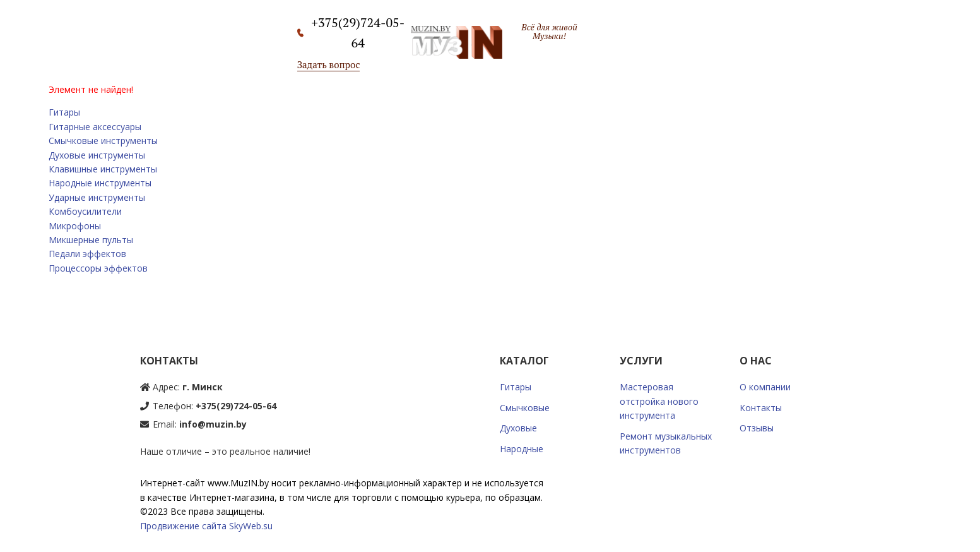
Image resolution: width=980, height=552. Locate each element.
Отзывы (757, 428)
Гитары (64, 112)
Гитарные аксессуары (95, 127)
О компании (765, 387)
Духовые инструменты (97, 155)
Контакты (761, 408)
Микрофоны (75, 226)
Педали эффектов (87, 254)
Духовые (518, 428)
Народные (522, 449)
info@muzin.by (213, 424)
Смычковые (525, 408)
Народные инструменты (100, 183)
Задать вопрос (329, 64)
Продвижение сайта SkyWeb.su (206, 526)
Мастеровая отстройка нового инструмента (659, 401)
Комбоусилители (85, 211)
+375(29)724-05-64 (236, 406)
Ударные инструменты (97, 197)
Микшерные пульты (91, 240)
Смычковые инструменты (103, 141)
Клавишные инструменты (103, 169)
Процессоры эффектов (98, 268)
